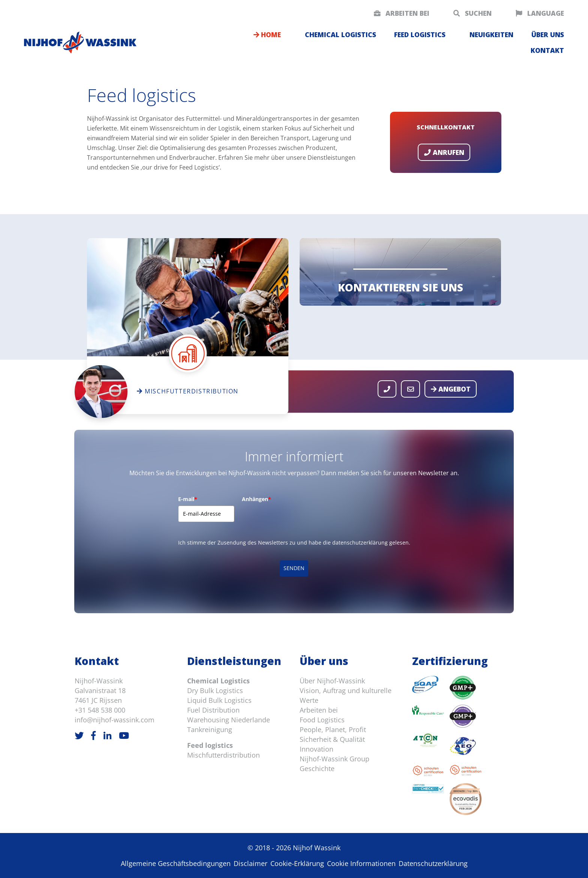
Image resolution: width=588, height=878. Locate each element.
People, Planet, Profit (333, 729)
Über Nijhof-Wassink (332, 681)
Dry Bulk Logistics (215, 690)
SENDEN (294, 568)
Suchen (472, 13)
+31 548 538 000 (100, 710)
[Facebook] (93, 735)
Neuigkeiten (491, 35)
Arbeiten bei (402, 13)
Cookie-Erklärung (297, 863)
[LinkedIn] (107, 735)
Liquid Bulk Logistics (219, 700)
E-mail (188, 499)
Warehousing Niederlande (229, 720)
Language (540, 13)
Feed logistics (420, 35)
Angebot (451, 389)
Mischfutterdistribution (223, 755)
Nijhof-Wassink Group (334, 759)
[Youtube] (124, 735)
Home (267, 35)
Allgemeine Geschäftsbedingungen (176, 863)
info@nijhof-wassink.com (115, 720)
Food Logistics (322, 720)
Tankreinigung (210, 729)
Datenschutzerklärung (433, 863)
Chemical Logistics (218, 681)
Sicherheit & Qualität (332, 739)
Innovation (316, 749)
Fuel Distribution (213, 710)
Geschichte (317, 768)
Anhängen (256, 499)
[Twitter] (79, 735)
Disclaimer (250, 863)
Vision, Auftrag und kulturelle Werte (346, 695)
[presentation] (299, 520)
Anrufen (444, 152)
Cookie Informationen (361, 863)
